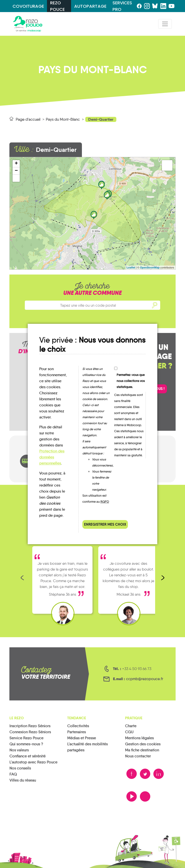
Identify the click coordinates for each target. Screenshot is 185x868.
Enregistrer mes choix (105, 524)
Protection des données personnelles (52, 457)
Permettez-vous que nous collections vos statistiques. (131, 381)
